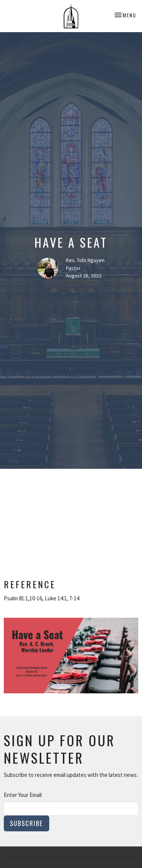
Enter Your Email (23, 795)
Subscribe (27, 823)
